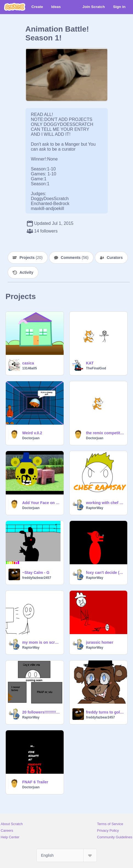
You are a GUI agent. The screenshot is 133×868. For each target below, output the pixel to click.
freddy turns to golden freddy (105, 712)
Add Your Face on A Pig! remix (41, 503)
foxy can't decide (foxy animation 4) (105, 573)
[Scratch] (15, 7)
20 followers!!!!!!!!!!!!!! (41, 712)
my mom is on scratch (41, 642)
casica (28, 363)
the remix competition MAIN (105, 433)
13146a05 (29, 368)
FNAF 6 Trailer (35, 782)
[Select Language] (67, 855)
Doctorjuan (31, 438)
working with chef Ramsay (105, 503)
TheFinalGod (96, 368)
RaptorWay (95, 508)
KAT (90, 363)
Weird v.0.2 (32, 433)
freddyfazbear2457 (37, 578)
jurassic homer (100, 642)
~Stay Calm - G (36, 573)
